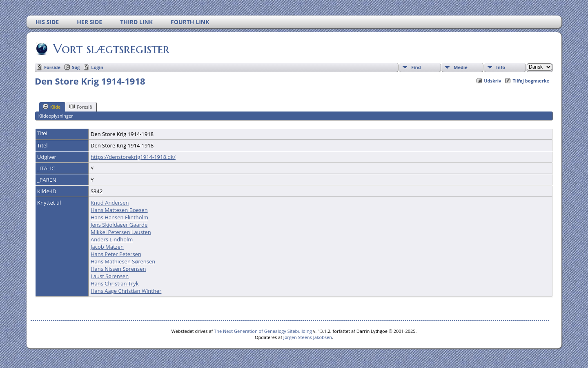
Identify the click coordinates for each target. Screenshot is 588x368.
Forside (52, 67)
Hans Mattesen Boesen (119, 210)
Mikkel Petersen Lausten (121, 232)
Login (97, 67)
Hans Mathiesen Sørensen (123, 261)
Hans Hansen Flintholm (119, 217)
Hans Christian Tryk (115, 283)
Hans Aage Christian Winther (126, 291)
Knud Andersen (110, 203)
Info (501, 67)
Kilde (52, 107)
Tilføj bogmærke (531, 81)
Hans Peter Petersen (116, 254)
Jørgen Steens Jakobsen (308, 337)
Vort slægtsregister (111, 49)
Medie (461, 67)
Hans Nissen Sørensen (118, 269)
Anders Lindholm (112, 239)
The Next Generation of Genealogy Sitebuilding (263, 331)
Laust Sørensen (110, 276)
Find (416, 67)
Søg (76, 67)
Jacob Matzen (107, 247)
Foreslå (81, 107)
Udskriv (492, 81)
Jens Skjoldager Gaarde (119, 225)
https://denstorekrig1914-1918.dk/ (133, 157)
